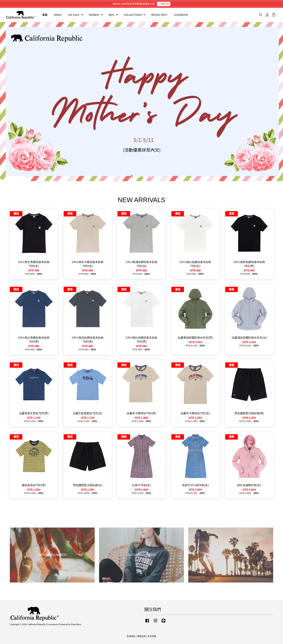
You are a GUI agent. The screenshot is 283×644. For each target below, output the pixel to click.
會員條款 (131, 636)
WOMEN (96, 15)
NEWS (58, 15)
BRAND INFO (159, 15)
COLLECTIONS (135, 15)
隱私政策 (141, 636)
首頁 (45, 15)
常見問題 (152, 636)
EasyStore (76, 624)
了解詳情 (164, 4)
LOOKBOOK (181, 15)
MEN (113, 15)
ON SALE (76, 15)
